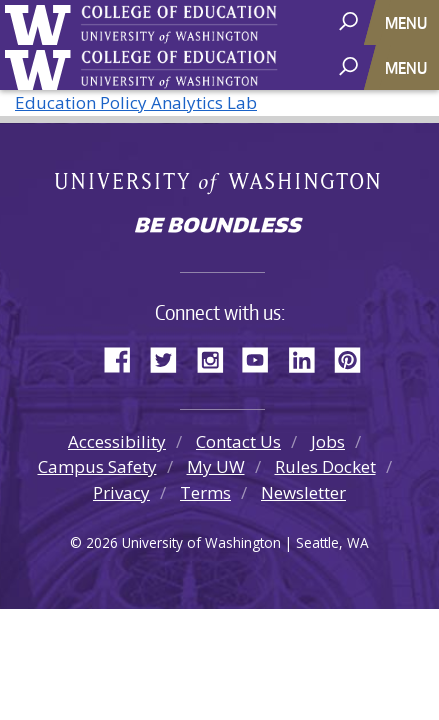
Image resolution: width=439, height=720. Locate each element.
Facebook (125, 357)
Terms (205, 492)
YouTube (263, 357)
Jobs (328, 441)
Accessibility (117, 441)
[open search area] (350, 21)
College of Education (245, 27)
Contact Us (238, 441)
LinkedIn (309, 357)
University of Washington (41, 22)
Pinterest (355, 357)
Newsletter (303, 492)
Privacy (121, 492)
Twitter (171, 357)
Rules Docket (325, 466)
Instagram (217, 357)
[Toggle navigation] (408, 22)
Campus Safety (97, 466)
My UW (216, 466)
